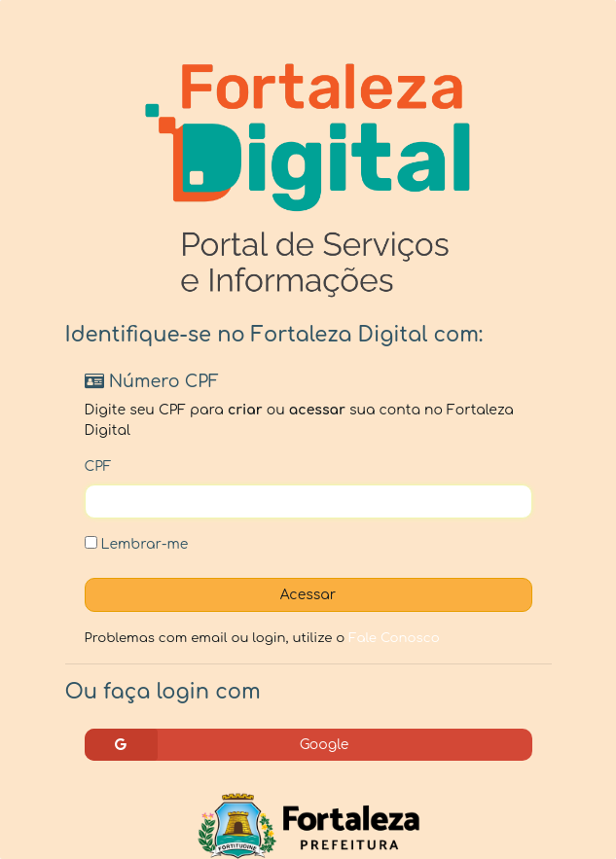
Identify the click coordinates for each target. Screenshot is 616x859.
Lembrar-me (137, 544)
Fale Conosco (394, 638)
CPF (98, 466)
